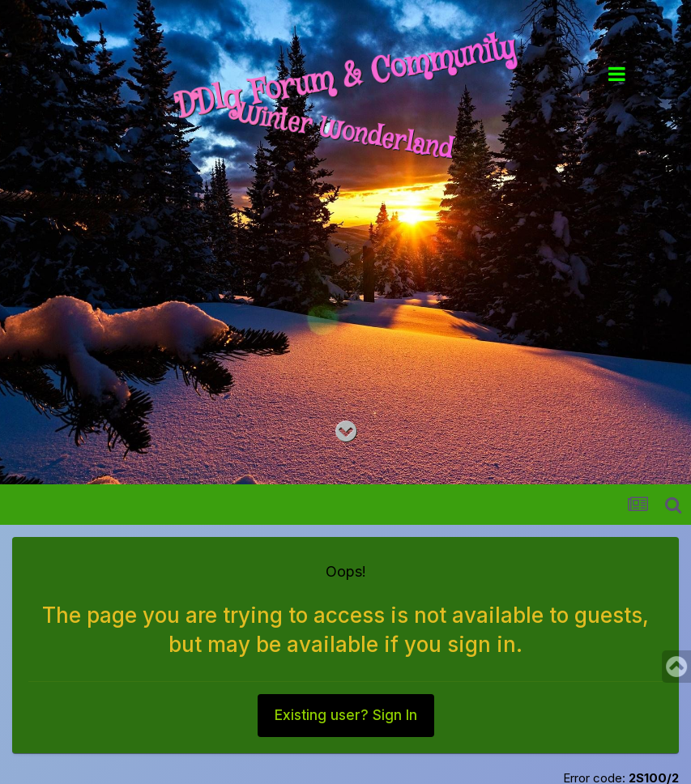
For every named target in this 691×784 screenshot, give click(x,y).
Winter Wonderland (345, 133)
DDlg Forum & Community (345, 78)
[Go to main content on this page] (346, 432)
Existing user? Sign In (346, 716)
